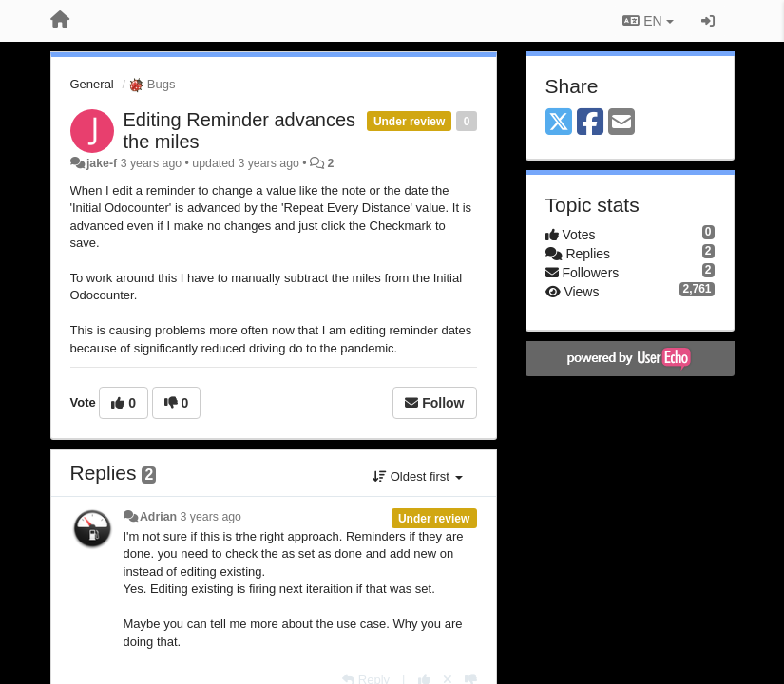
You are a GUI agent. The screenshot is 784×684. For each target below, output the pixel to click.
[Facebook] (590, 123)
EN (648, 21)
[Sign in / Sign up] (708, 21)
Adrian (158, 517)
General (92, 84)
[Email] (621, 123)
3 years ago (210, 517)
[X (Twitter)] (559, 123)
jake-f (102, 163)
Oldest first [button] (417, 476)
